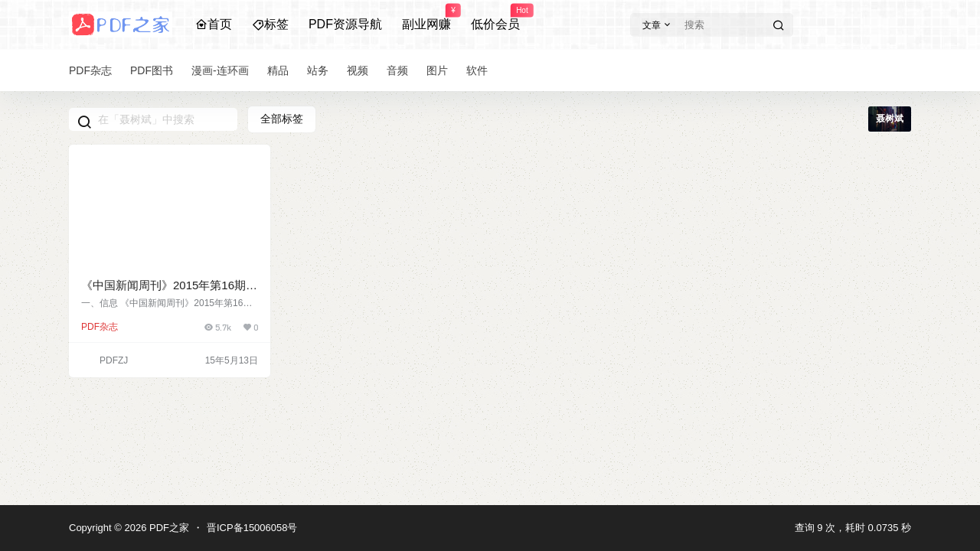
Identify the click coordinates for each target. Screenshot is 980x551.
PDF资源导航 (345, 24)
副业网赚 (426, 18)
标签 (270, 24)
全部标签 (282, 119)
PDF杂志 (100, 327)
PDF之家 (168, 528)
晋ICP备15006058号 (252, 528)
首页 (214, 24)
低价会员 (495, 18)
